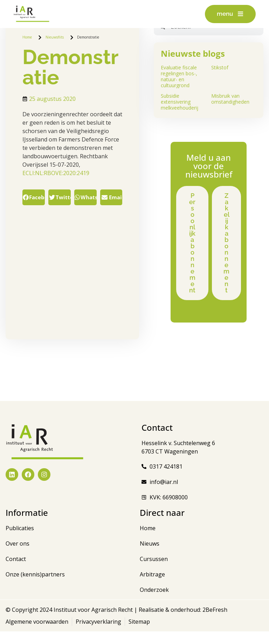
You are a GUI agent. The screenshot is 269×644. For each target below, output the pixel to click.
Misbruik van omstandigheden (230, 99)
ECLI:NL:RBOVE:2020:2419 (56, 173)
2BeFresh (214, 622)
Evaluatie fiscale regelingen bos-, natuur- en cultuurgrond (179, 76)
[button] (34, 197)
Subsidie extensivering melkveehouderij (180, 102)
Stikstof (220, 67)
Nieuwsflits (55, 37)
